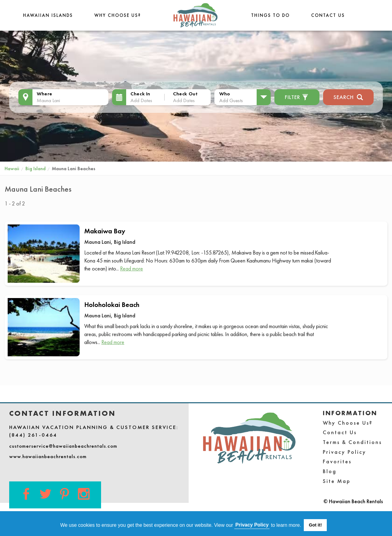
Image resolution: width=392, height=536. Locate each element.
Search (348, 96)
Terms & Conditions (352, 442)
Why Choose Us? (118, 15)
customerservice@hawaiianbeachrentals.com (63, 446)
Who (225, 94)
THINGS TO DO (270, 15)
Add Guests (231, 100)
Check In (140, 94)
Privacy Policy (345, 452)
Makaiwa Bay (105, 231)
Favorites (337, 461)
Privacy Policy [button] (252, 525)
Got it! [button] (315, 525)
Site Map (337, 481)
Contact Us (328, 15)
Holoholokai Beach (112, 305)
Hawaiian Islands (48, 15)
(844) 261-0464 (33, 435)
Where (45, 94)
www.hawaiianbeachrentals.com (48, 456)
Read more (132, 268)
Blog (330, 471)
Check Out (185, 94)
